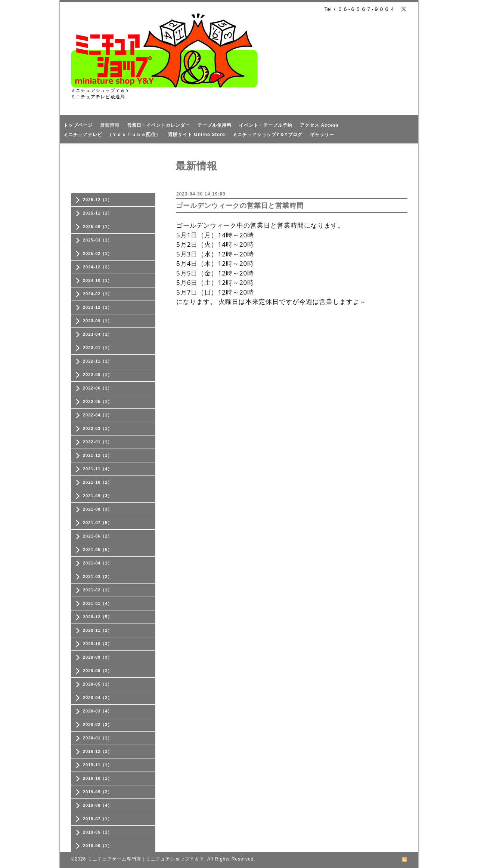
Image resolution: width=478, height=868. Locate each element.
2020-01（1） (98, 738)
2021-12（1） (98, 455)
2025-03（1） (98, 240)
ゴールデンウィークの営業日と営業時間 (240, 206)
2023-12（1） (98, 307)
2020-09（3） (98, 657)
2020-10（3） (98, 644)
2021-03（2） (98, 576)
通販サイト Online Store (197, 135)
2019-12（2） (98, 751)
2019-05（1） (98, 832)
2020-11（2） (98, 630)
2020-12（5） (98, 617)
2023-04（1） (98, 334)
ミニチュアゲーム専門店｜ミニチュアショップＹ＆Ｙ (146, 859)
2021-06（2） (98, 536)
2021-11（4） (98, 469)
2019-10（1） (98, 778)
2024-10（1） (98, 280)
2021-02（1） (98, 590)
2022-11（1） (98, 361)
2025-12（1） (98, 200)
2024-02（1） (98, 294)
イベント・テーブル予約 (266, 125)
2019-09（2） (98, 792)
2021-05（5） (98, 550)
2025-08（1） (98, 227)
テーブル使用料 (215, 125)
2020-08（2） (98, 671)
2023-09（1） (98, 321)
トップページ (78, 125)
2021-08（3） (98, 509)
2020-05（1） (98, 684)
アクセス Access (319, 125)
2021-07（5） (98, 523)
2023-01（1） (98, 348)
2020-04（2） (98, 698)
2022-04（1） (98, 415)
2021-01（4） (98, 603)
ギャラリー (322, 135)
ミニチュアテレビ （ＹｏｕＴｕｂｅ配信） (112, 135)
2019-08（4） (98, 805)
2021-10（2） (98, 482)
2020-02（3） (98, 724)
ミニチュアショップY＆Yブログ (268, 135)
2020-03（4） (98, 711)
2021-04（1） (98, 563)
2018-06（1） (98, 846)
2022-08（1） (98, 375)
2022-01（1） (98, 442)
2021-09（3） (98, 496)
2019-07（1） (98, 819)
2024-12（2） (98, 267)
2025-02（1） (98, 253)
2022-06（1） (98, 388)
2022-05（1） (98, 401)
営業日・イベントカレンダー (159, 125)
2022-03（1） (98, 428)
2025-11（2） (98, 213)
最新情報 (110, 125)
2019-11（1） (98, 765)
